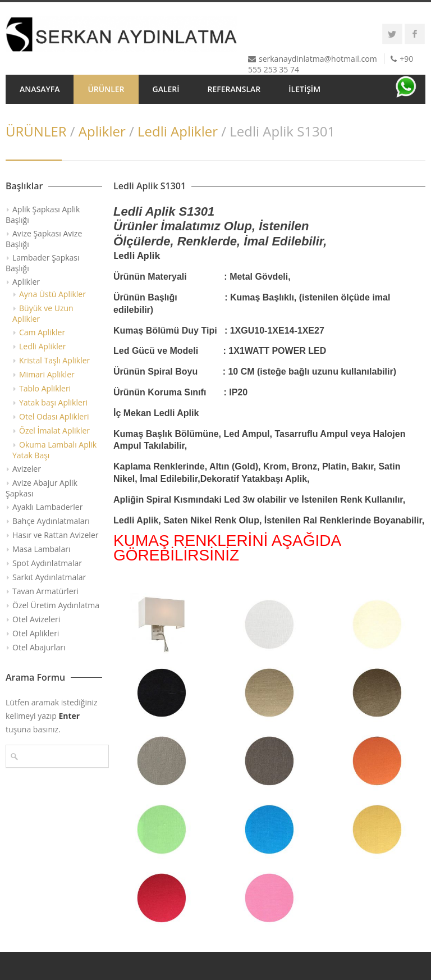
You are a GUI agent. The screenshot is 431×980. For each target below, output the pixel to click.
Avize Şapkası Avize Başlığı (44, 239)
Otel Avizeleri (36, 619)
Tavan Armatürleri (45, 591)
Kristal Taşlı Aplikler (54, 360)
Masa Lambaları (41, 549)
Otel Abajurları (39, 647)
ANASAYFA (40, 89)
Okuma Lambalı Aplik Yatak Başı (54, 450)
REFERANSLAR (234, 89)
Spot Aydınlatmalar (47, 563)
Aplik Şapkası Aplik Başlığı (43, 215)
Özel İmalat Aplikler (54, 430)
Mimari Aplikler (47, 374)
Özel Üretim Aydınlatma (56, 605)
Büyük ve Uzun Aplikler (43, 313)
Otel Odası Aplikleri (54, 416)
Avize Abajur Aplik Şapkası (42, 488)
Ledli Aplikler (178, 131)
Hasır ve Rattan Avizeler (55, 535)
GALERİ (166, 89)
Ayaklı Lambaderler (47, 507)
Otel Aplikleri (36, 633)
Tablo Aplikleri (45, 388)
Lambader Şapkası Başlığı (43, 263)
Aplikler (102, 131)
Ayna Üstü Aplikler (52, 294)
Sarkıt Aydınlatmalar (49, 577)
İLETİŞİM (304, 89)
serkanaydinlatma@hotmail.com (318, 59)
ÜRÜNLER (106, 89)
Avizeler (27, 469)
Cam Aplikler (42, 332)
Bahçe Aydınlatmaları (51, 521)
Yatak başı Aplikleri (53, 402)
